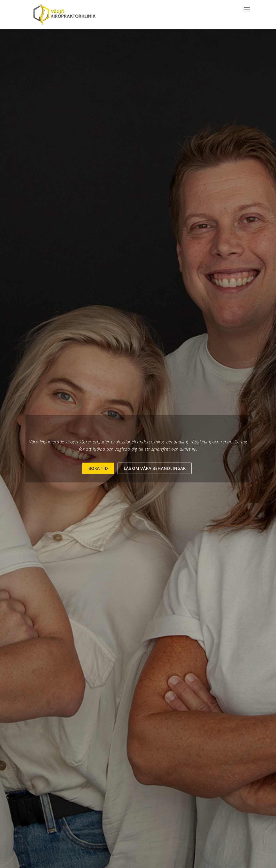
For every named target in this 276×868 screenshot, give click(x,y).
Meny (247, 9)
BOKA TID (98, 468)
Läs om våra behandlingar (155, 468)
